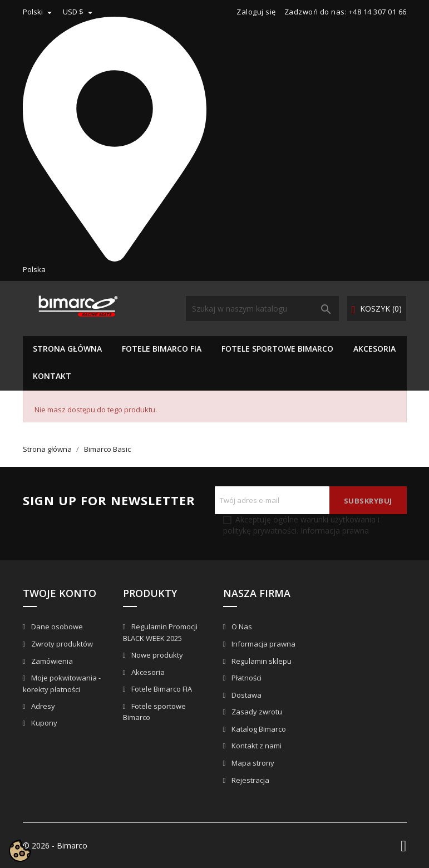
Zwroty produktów (61, 644)
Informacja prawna (334, 531)
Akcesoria (374, 349)
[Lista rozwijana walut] (79, 12)
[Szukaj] (262, 309)
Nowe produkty (156, 655)
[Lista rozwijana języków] (39, 12)
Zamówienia (51, 661)
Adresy (42, 706)
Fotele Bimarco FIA (162, 349)
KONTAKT (52, 376)
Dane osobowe (56, 627)
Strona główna (67, 349)
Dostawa (246, 695)
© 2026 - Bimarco (55, 845)
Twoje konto (60, 593)
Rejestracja (250, 780)
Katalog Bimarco (258, 729)
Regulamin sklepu (261, 661)
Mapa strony (252, 763)
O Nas (241, 627)
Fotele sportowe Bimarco (277, 349)
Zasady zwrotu (256, 712)
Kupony (43, 723)
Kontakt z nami (256, 746)
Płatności (246, 678)
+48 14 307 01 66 (378, 12)
